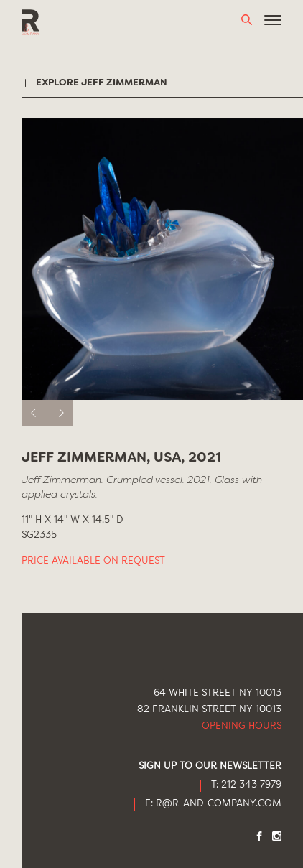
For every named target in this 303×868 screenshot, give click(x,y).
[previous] (34, 413)
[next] (60, 413)
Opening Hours (242, 726)
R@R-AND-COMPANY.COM (219, 804)
